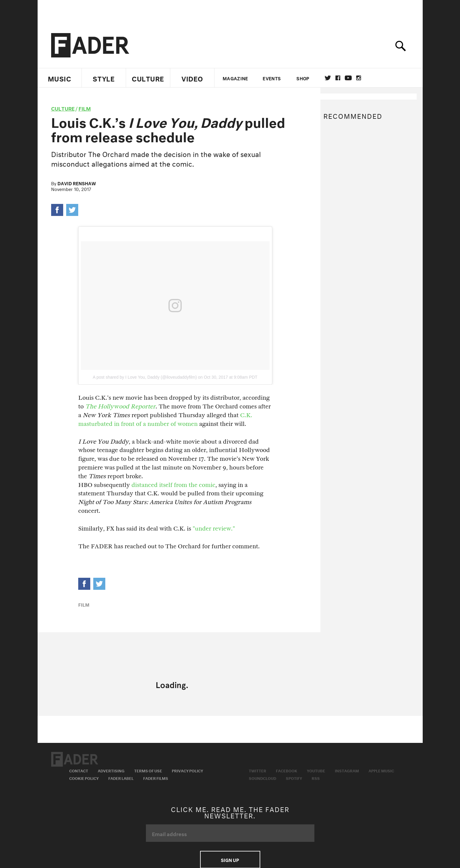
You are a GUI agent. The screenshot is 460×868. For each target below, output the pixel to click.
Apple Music (381, 770)
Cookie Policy (84, 778)
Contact (79, 770)
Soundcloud (262, 778)
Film (85, 108)
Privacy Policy (187, 770)
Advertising (111, 770)
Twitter (328, 78)
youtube (348, 78)
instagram (359, 78)
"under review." (214, 529)
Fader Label (121, 778)
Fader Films (156, 778)
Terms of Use (148, 770)
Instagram (347, 770)
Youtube (316, 770)
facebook (338, 78)
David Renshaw (77, 183)
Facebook (287, 770)
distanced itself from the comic (173, 485)
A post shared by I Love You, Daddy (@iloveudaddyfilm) (145, 377)
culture (63, 108)
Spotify (294, 778)
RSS (316, 778)
